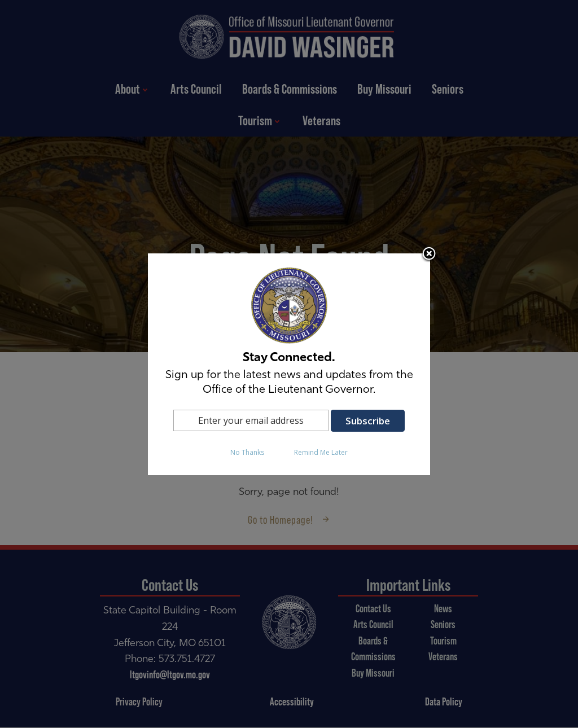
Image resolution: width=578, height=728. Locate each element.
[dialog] (289, 364)
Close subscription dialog (429, 255)
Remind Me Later (321, 452)
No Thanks (247, 452)
